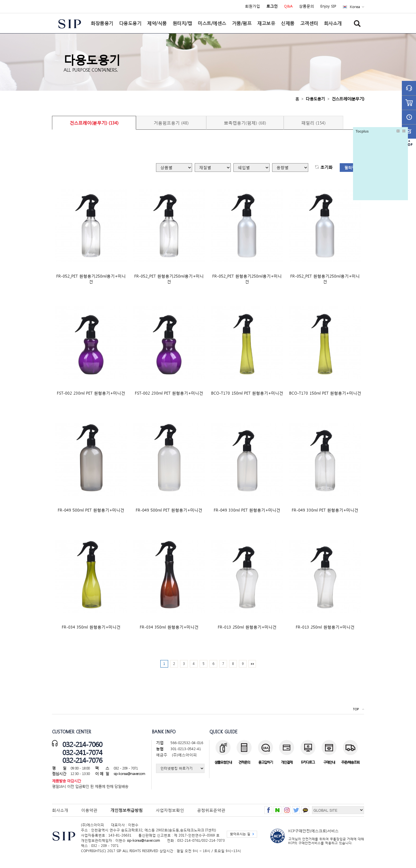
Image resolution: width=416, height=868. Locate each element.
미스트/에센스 (212, 23)
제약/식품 (157, 23)
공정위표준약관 (211, 810)
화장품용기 (102, 23)
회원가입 (252, 6)
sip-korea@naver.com (129, 774)
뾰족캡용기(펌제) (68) (245, 123)
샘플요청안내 (223, 762)
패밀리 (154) (313, 123)
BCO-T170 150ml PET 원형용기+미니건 (247, 393)
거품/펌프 (242, 23)
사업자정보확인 (170, 810)
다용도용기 (130, 23)
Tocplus (362, 131)
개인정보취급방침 (127, 810)
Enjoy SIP (328, 6)
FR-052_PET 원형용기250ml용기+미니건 (91, 279)
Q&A (288, 6)
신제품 (288, 23)
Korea (355, 7)
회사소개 (333, 23)
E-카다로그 (308, 762)
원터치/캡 (182, 23)
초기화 (326, 167)
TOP (356, 709)
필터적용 (352, 168)
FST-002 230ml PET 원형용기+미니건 (91, 393)
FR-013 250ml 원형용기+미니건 (247, 627)
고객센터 (309, 23)
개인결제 (287, 762)
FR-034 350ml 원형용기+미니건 (91, 627)
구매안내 (329, 762)
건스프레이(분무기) (348, 99)
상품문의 (307, 6)
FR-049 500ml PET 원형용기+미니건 (91, 510)
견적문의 (244, 762)
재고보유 (266, 23)
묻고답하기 (265, 762)
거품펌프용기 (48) (171, 123)
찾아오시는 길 (240, 834)
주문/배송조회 (350, 762)
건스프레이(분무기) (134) (94, 123)
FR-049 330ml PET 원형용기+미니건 (247, 510)
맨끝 (252, 664)
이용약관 (89, 810)
